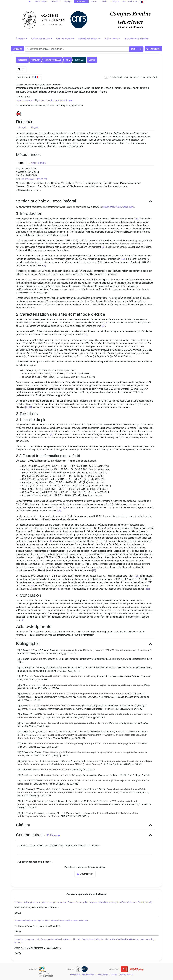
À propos (21, 39)
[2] (45, 265)
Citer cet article (37, 163)
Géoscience (81, 1)
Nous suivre (102, 975)
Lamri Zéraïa (60, 101)
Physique (68, 1)
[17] (59, 511)
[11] (136, 219)
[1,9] (123, 259)
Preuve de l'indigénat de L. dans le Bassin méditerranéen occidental (51, 921)
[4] (58, 589)
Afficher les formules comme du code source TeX (130, 77)
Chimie (104, 1)
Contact (113, 975)
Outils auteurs (111, 39)
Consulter (17, 49)
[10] (96, 586)
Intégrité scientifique (88, 39)
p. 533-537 (80, 60)
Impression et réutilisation (136, 39)
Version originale (28, 77)
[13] (103, 326)
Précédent (22, 60)
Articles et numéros (41, 39)
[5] (64, 507)
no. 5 (68, 60)
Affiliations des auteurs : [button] (29, 190)
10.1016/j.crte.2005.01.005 (35, 179)
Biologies (115, 1)
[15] (106, 323)
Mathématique (41, 1)
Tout (133, 49)
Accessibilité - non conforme (82, 975)
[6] (22, 620)
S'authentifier (85, 874)
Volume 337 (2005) (53, 60)
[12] (103, 247)
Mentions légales (126, 975)
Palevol (94, 1)
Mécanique (55, 1)
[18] (137, 576)
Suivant (92, 60)
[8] (51, 541)
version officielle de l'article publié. (119, 207)
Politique (53, 835)
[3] (86, 335)
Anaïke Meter (45, 101)
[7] (97, 541)
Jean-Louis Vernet (25, 101)
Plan (20, 69)
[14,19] (29, 407)
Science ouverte (64, 39)
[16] (94, 570)
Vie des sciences (130, 1)
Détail (21, 163)
